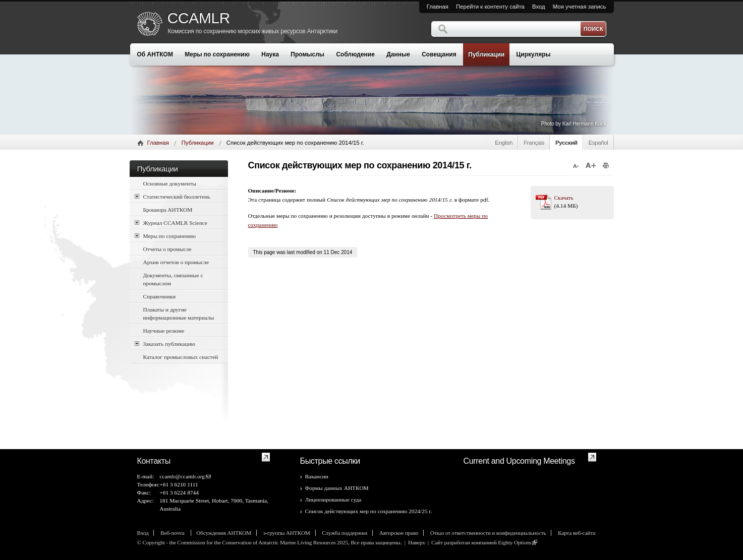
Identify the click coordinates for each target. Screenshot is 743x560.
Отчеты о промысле (167, 249)
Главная (438, 7)
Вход (539, 7)
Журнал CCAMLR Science (171, 223)
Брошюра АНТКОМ (168, 210)
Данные (398, 54)
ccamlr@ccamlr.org (182, 476)
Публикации (486, 54)
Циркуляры (534, 54)
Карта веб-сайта (577, 533)
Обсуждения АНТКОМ (224, 533)
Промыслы (307, 54)
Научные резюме (164, 331)
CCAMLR (199, 18)
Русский (566, 143)
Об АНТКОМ (155, 54)
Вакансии (317, 476)
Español (598, 143)
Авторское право (399, 533)
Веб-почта (173, 533)
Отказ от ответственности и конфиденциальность (488, 533)
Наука (270, 54)
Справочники (160, 296)
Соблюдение (355, 54)
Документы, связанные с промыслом (173, 279)
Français (534, 143)
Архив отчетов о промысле (176, 262)
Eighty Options (515, 542)
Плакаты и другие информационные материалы (179, 314)
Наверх (417, 542)
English (504, 143)
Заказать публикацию (165, 344)
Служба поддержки (345, 533)
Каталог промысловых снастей (181, 357)
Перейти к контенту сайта (490, 7)
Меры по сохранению (217, 54)
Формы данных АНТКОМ (337, 488)
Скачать (564, 198)
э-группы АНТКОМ (287, 533)
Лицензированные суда (333, 500)
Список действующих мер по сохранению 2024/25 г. (369, 511)
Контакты (154, 461)
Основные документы (170, 183)
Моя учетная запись (580, 7)
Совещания (439, 54)
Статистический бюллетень (173, 196)
